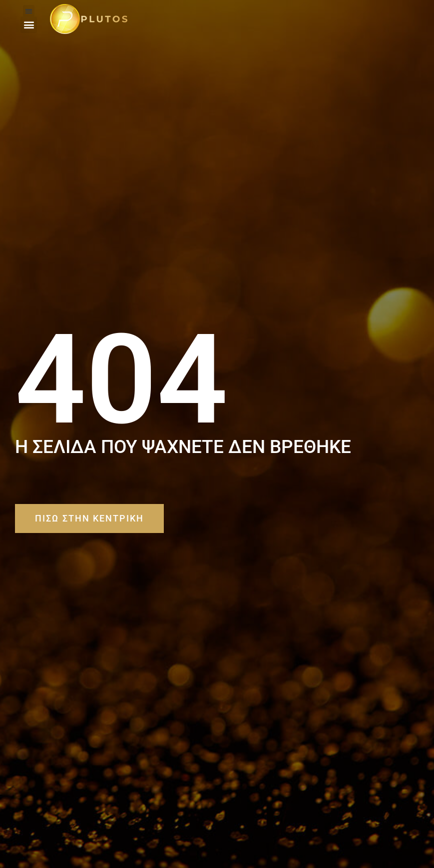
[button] (29, 11)
